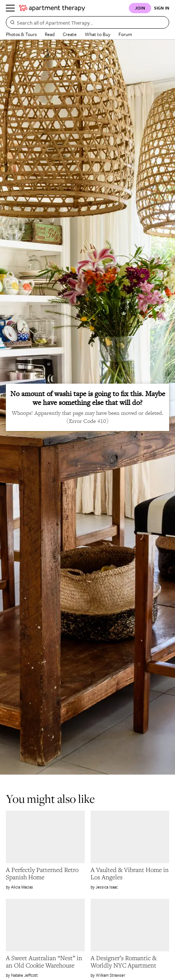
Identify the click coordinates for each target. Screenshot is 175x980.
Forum (125, 34)
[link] (45, 873)
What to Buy (98, 34)
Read (50, 34)
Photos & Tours (21, 34)
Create (70, 34)
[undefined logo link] (52, 8)
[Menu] (10, 8)
